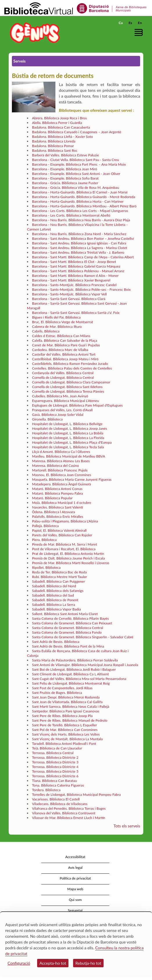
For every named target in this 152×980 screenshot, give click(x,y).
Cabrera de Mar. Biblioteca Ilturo (57, 327)
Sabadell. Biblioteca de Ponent (55, 600)
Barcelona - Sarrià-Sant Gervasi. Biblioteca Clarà (69, 299)
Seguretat (75, 910)
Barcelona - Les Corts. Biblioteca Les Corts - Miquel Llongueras (80, 211)
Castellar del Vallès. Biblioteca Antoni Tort (64, 354)
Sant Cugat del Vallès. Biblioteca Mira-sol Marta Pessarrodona (79, 679)
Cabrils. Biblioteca (46, 331)
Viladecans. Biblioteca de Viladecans (60, 804)
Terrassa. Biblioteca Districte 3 (55, 762)
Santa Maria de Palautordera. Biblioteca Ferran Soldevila (75, 660)
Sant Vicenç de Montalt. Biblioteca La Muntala (67, 739)
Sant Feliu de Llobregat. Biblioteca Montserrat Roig (71, 683)
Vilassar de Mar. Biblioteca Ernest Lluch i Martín (68, 818)
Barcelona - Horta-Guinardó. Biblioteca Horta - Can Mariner (78, 201)
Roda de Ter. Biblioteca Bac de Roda (59, 572)
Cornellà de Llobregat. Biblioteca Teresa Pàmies (68, 391)
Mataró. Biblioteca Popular (52, 498)
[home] (33, 33)
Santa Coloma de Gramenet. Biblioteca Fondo (67, 632)
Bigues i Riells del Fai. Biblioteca (56, 317)
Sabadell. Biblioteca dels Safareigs (58, 591)
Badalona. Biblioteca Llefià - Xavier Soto (62, 137)
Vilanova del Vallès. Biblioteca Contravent (64, 813)
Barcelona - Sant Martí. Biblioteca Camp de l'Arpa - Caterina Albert (83, 257)
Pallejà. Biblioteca (45, 526)
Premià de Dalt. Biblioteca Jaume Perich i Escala (68, 558)
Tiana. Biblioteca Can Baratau (54, 781)
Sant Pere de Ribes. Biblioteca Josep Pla (62, 716)
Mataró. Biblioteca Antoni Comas (57, 489)
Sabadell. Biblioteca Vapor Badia (56, 609)
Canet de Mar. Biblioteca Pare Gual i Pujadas (66, 345)
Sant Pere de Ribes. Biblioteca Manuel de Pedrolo (70, 720)
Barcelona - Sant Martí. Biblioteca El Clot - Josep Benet (74, 262)
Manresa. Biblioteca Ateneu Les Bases (61, 461)
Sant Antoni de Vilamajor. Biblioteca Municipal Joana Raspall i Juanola (85, 665)
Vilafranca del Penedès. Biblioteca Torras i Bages (69, 808)
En (140, 23)
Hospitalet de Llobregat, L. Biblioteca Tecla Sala (68, 447)
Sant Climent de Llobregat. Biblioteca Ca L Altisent (70, 674)
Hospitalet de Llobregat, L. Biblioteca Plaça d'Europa (72, 442)
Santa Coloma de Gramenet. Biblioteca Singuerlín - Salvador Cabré (83, 637)
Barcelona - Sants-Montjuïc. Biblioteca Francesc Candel (74, 285)
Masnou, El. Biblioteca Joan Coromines (61, 475)
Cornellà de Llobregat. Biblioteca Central (63, 377)
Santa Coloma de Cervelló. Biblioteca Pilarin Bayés (70, 618)
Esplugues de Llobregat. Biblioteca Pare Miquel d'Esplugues (77, 405)
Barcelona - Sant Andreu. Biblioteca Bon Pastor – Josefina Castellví (83, 238)
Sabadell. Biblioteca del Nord (54, 586)
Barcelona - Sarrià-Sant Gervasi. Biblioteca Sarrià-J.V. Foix (76, 313)
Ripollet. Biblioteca (46, 567)
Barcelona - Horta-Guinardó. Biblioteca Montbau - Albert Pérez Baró (84, 206)
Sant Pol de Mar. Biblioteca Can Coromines (65, 730)
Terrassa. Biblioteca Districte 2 (55, 757)
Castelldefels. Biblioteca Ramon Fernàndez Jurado (70, 364)
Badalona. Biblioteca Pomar (53, 146)
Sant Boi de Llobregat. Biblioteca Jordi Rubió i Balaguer (74, 669)
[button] (140, 32)
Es (130, 23)
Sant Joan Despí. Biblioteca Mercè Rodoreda (66, 697)
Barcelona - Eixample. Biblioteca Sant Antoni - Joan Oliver (76, 174)
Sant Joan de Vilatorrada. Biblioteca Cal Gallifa (67, 702)
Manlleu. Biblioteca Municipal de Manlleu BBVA (68, 456)
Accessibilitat (75, 857)
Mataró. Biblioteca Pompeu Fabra (57, 493)
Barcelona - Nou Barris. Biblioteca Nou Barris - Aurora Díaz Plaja (81, 220)
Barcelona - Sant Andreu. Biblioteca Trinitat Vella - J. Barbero (78, 252)
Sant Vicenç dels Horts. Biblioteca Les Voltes (66, 734)
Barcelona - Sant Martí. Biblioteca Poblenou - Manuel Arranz (78, 271)
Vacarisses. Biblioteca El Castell (56, 799)
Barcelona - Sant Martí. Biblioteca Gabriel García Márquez (76, 266)
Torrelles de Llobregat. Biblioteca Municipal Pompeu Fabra (76, 795)
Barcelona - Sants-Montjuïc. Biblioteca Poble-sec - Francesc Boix (81, 289)
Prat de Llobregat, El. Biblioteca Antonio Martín (68, 554)
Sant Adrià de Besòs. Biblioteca (56, 642)
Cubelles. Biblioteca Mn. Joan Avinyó (60, 396)
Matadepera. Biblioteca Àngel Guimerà (61, 484)
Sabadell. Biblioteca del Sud (53, 595)
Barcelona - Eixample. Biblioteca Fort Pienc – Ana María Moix (79, 164)
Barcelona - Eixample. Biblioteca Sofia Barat (65, 178)
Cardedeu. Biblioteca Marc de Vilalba (60, 350)
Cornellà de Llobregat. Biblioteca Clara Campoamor (71, 382)
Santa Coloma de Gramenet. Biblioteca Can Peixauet (72, 623)
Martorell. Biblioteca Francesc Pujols (60, 470)
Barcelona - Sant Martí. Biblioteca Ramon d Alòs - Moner (75, 276)
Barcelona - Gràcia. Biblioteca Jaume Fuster (65, 183)
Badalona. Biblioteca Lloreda (54, 141)
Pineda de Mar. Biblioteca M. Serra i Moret (64, 544)
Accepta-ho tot (53, 963)
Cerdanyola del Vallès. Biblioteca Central (63, 373)
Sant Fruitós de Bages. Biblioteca (57, 693)
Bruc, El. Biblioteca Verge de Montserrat (63, 322)
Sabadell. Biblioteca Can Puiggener (58, 581)
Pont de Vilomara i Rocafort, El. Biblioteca (64, 549)
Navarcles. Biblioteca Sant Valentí (57, 507)
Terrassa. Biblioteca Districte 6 (55, 776)
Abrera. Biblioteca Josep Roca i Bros (59, 118)
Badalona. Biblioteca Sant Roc (55, 150)
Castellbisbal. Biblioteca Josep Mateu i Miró (65, 359)
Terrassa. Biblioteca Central (53, 753)
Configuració (19, 963)
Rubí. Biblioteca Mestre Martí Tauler (59, 577)
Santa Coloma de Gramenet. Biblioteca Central (67, 628)
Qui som (75, 900)
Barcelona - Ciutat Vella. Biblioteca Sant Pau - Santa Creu (75, 160)
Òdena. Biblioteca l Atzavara (53, 512)
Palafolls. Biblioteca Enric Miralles (58, 516)
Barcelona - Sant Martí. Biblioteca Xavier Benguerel (71, 280)
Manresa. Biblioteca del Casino (55, 466)
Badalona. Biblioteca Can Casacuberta (61, 127)
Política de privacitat (75, 878)
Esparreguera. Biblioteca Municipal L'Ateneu (65, 401)
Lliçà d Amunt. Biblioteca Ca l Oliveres (61, 452)
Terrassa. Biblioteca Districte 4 (55, 767)
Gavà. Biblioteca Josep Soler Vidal (58, 415)
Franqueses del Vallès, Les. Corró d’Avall (62, 410)
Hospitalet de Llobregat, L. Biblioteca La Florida (68, 438)
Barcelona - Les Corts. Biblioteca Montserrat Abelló (71, 215)
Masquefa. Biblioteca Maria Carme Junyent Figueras (72, 479)
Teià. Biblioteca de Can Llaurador (57, 748)
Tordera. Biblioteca (46, 790)
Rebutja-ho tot (88, 963)
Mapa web (75, 889)
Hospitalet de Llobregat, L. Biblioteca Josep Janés (69, 428)
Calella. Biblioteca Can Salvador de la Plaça (65, 340)
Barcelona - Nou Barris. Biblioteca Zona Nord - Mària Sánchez (79, 234)
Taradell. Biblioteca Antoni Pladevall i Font (64, 744)
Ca (121, 23)
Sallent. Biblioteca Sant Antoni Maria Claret (65, 614)
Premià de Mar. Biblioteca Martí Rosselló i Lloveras (71, 563)
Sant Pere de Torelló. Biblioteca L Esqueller (64, 725)
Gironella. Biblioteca (47, 419)
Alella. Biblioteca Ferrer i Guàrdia (57, 123)
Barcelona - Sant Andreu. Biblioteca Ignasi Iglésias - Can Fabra (79, 243)
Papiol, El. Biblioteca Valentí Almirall (59, 530)
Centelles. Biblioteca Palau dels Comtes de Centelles (72, 368)
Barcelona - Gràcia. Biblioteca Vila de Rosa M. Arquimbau (75, 188)
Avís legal (75, 867)
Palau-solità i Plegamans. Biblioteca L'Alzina (65, 521)
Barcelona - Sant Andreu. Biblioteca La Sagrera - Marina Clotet (79, 248)
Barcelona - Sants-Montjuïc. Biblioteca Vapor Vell (69, 294)
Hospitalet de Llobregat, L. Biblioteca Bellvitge (67, 424)
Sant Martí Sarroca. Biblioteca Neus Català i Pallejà (71, 706)
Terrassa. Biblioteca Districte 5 (55, 771)
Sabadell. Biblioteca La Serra (53, 605)
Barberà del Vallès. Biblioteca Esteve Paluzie (65, 155)
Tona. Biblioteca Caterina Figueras (58, 785)
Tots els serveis (127, 826)
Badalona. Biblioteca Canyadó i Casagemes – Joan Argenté (77, 132)
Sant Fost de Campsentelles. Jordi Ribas (62, 688)
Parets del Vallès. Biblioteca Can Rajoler (62, 535)
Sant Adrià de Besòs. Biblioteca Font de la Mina (68, 646)
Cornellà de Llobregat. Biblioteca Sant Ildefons (67, 387)
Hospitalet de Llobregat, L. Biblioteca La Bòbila (68, 433)
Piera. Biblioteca (44, 540)
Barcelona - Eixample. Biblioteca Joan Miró (65, 169)
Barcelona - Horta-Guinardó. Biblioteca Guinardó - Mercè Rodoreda (84, 197)
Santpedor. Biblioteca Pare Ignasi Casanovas (66, 711)
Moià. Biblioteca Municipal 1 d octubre (61, 503)
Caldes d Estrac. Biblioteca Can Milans (61, 336)
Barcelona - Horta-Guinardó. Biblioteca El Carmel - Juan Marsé (80, 192)
